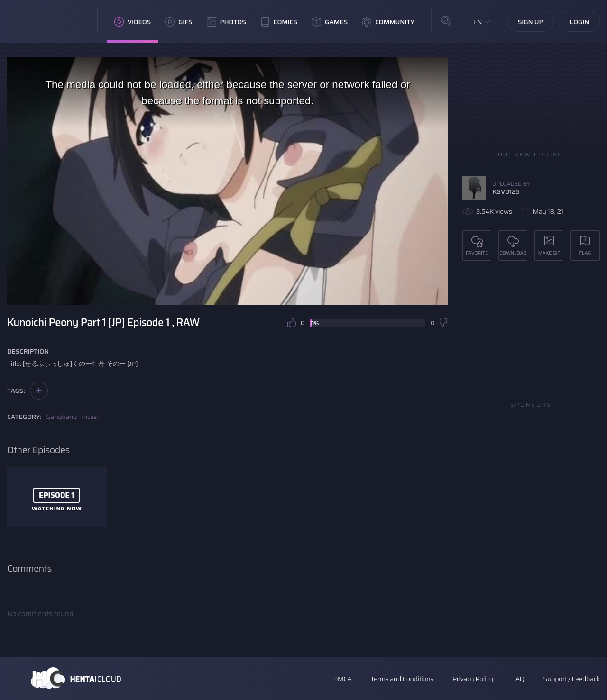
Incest (90, 417)
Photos (226, 22)
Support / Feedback (572, 679)
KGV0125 (506, 191)
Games (330, 22)
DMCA (343, 679)
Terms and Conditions (402, 679)
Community (388, 22)
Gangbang (62, 417)
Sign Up (531, 22)
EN (478, 22)
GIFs (179, 22)
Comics (279, 22)
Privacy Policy (473, 679)
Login (579, 22)
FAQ (518, 679)
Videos (133, 22)
